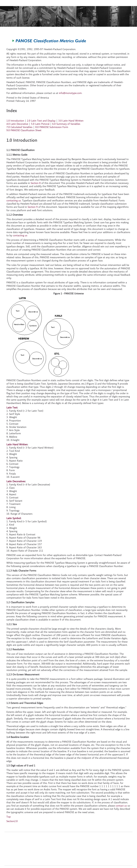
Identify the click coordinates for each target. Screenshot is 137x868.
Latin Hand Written (17, 444)
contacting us (14, 200)
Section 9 (33, 207)
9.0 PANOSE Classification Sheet (24, 130)
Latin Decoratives (16, 481)
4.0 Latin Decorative (17, 124)
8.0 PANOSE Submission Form (52, 127)
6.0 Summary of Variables (66, 124)
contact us (121, 806)
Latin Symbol (14, 518)
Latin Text (12, 408)
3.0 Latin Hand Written (71, 121)
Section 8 (36, 183)
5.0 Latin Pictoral (40, 124)
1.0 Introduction (15, 121)
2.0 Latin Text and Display (41, 121)
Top (9, 817)
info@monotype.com (70, 93)
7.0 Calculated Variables (19, 127)
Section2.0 (12, 821)
